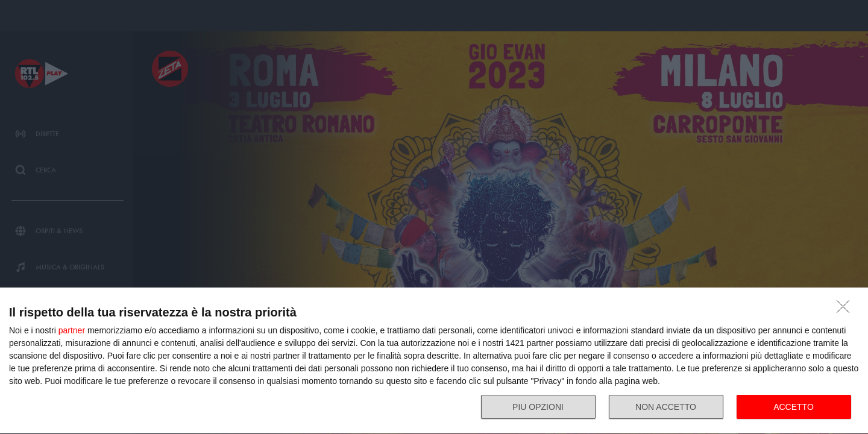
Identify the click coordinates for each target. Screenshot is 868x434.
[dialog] (434, 361)
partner (72, 330)
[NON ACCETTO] (846, 310)
